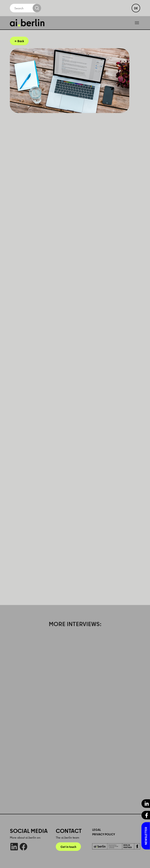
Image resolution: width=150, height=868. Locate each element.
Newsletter (146, 836)
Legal (97, 830)
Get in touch (68, 847)
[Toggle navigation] (137, 23)
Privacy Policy (104, 834)
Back (21, 41)
